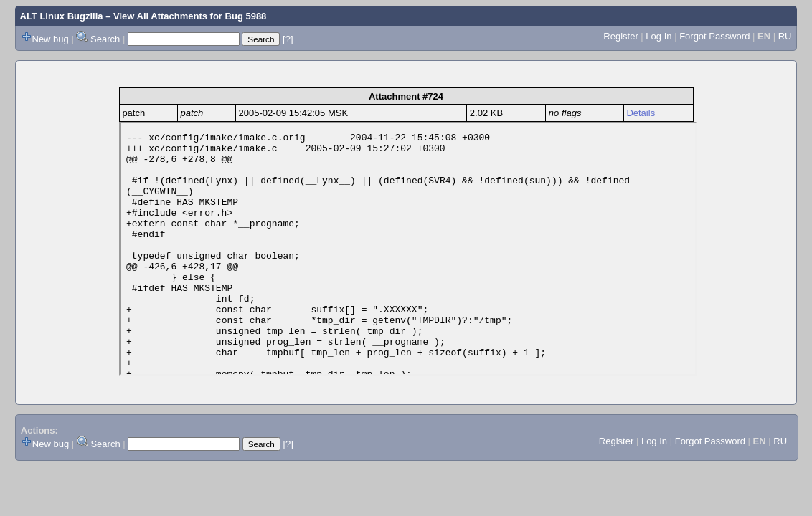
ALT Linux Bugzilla (62, 16)
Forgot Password (714, 36)
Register (620, 36)
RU (785, 36)
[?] (288, 39)
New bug (51, 39)
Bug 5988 (246, 16)
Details (641, 113)
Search (105, 39)
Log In (658, 36)
